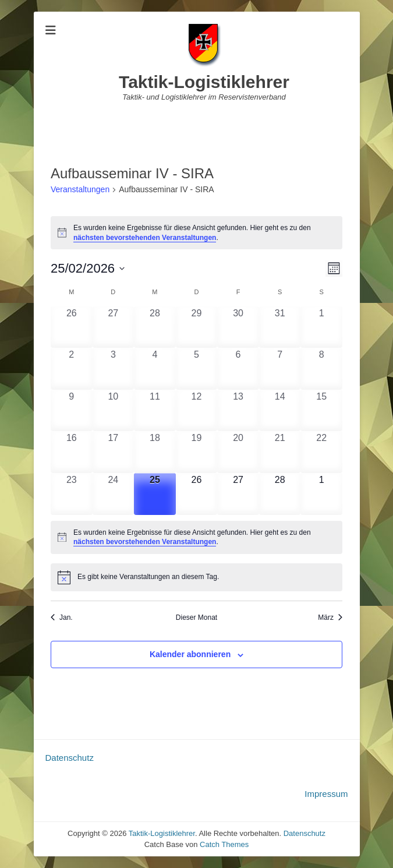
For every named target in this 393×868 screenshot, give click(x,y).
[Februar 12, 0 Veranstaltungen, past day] (197, 411)
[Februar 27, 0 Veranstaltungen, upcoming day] (238, 494)
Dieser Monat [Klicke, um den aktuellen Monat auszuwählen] (196, 618)
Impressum (326, 794)
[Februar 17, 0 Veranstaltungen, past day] (114, 452)
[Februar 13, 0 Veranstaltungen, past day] (238, 411)
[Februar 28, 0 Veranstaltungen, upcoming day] (280, 494)
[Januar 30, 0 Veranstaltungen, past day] (238, 327)
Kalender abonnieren (190, 654)
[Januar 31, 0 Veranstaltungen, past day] (280, 327)
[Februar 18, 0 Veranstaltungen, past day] (155, 452)
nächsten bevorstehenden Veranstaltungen (145, 238)
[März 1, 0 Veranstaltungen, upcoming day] (321, 494)
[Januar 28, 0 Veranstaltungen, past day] (155, 327)
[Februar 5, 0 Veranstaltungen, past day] (197, 369)
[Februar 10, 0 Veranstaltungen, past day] (114, 411)
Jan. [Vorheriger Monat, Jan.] (62, 618)
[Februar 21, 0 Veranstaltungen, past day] (280, 452)
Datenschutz (70, 758)
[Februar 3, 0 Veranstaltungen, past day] (114, 369)
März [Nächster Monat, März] (330, 618)
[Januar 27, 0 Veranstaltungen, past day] (114, 327)
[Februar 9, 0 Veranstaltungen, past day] (72, 411)
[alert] (196, 233)
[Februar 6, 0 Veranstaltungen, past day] (238, 369)
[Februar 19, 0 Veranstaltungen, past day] (197, 452)
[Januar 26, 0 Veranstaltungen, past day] (72, 327)
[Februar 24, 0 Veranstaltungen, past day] (114, 494)
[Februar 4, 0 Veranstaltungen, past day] (155, 369)
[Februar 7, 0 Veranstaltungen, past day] (280, 369)
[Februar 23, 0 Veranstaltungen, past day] (72, 494)
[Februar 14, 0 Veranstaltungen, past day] (280, 411)
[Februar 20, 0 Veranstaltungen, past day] (238, 452)
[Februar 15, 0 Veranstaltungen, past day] (321, 411)
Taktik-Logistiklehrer (204, 82)
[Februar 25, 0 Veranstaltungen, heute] (155, 494)
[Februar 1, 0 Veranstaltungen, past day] (321, 327)
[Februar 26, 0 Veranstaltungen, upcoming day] (197, 494)
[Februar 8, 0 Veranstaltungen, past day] (321, 369)
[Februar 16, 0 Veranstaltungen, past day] (72, 452)
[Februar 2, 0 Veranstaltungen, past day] (72, 369)
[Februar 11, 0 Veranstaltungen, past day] (155, 411)
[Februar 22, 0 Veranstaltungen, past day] (321, 452)
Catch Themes (224, 844)
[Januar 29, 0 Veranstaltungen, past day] (197, 327)
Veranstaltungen (80, 189)
